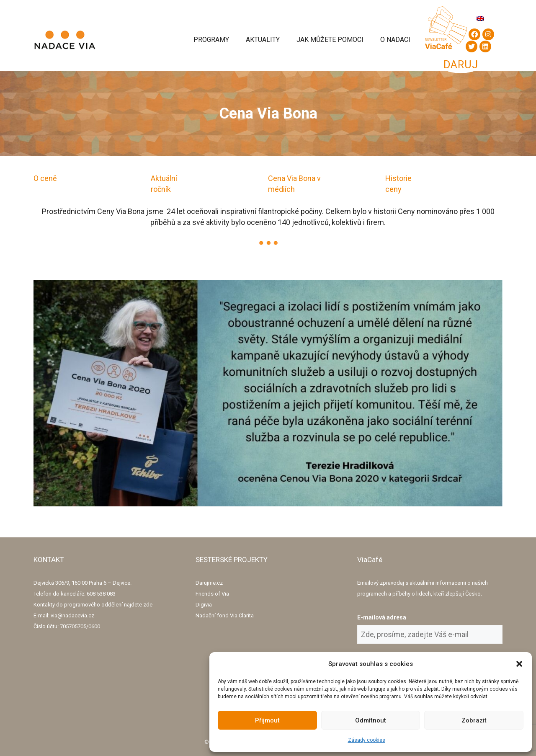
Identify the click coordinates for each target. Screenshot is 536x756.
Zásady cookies (367, 740)
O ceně (45, 178)
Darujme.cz (209, 583)
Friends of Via (212, 594)
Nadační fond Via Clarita (225, 615)
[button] (519, 664)
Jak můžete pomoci (330, 40)
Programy (211, 40)
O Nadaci (395, 40)
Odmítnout (371, 720)
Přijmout (267, 720)
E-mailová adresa (382, 617)
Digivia (204, 605)
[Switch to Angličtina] (480, 18)
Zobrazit (474, 720)
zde (148, 605)
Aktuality (263, 40)
